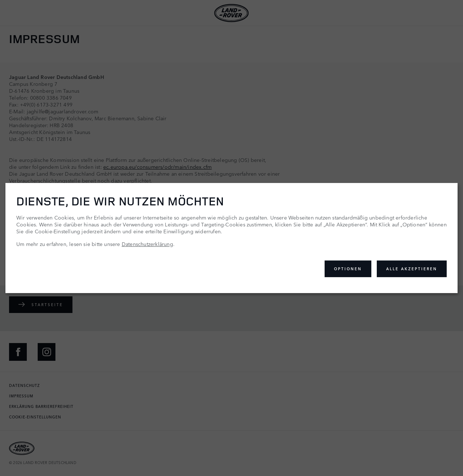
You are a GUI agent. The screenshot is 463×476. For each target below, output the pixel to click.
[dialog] (231, 238)
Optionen (348, 269)
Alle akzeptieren (412, 269)
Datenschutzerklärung (147, 244)
